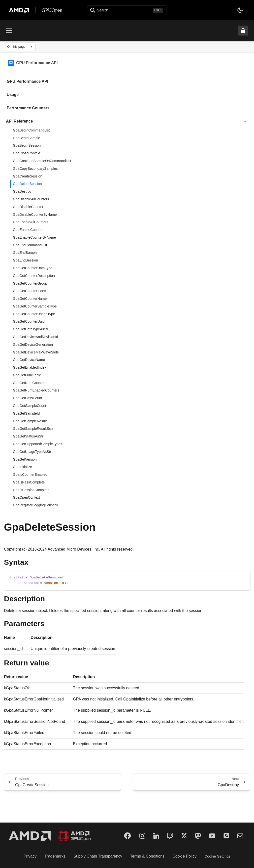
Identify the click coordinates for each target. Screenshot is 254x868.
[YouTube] (212, 836)
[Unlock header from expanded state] (243, 31)
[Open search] (127, 10)
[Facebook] (127, 836)
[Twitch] (170, 836)
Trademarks (55, 856)
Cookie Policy (184, 856)
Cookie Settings (217, 856)
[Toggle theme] (240, 10)
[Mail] (240, 836)
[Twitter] (184, 836)
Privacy (30, 856)
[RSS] (226, 836)
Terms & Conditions (147, 856)
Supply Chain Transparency (98, 856)
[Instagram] (142, 836)
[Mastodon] (198, 836)
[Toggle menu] (9, 31)
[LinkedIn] (156, 836)
